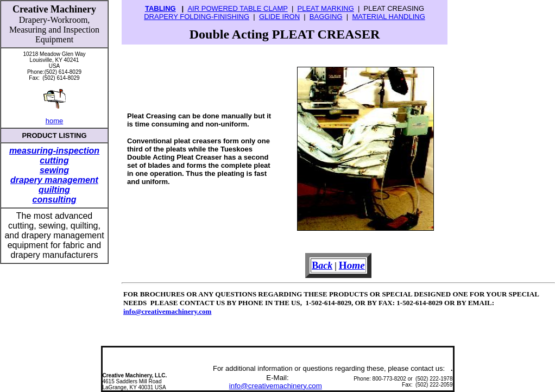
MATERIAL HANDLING (388, 17)
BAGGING (326, 17)
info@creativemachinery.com (167, 311)
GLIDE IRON (279, 17)
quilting (54, 190)
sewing (54, 170)
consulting (55, 200)
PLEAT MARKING (325, 8)
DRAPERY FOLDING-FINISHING (197, 17)
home (55, 121)
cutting (54, 160)
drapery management (54, 180)
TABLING (160, 8)
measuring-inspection (54, 151)
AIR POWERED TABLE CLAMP (237, 8)
